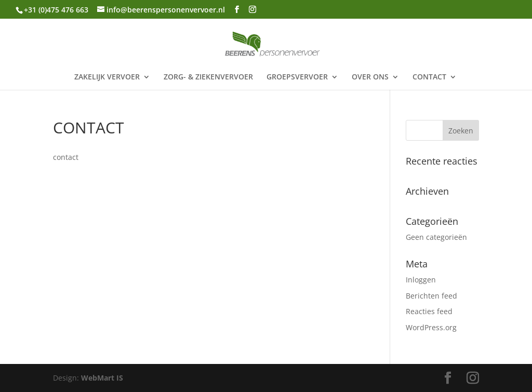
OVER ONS (370, 77)
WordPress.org (431, 327)
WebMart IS (102, 378)
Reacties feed (429, 311)
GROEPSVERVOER (297, 77)
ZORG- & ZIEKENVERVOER (208, 77)
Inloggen (421, 280)
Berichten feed (431, 296)
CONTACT (429, 77)
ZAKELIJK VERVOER (107, 77)
